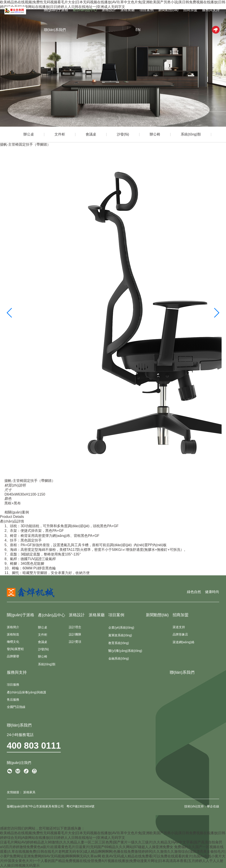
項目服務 (13, 685)
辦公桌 (29, 134)
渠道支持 (179, 627)
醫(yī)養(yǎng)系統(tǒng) (125, 651)
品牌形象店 (180, 634)
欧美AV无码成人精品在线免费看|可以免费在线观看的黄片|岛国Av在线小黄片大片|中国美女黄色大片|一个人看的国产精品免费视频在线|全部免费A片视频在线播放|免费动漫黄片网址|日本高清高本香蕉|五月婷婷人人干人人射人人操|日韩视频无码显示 (113, 861)
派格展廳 (128, 10)
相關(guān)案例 (17, 512)
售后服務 (13, 700)
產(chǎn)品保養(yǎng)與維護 (26, 692)
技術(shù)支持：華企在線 (202, 806)
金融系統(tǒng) (119, 658)
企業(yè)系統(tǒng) (121, 628)
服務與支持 (211, 10)
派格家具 (29, 792)
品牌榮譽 (13, 656)
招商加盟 (190, 10)
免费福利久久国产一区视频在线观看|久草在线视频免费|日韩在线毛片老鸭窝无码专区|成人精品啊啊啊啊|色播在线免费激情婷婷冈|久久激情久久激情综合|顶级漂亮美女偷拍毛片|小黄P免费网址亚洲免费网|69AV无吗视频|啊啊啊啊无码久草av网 (113, 852)
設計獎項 (75, 642)
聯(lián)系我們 (55, 30)
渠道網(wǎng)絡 (184, 642)
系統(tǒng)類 (191, 134)
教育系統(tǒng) (119, 643)
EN (138, 30)
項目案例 (147, 10)
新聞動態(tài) (168, 10)
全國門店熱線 (16, 707)
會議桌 (91, 134)
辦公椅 (155, 134)
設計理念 (75, 627)
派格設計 (109, 10)
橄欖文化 (13, 642)
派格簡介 (13, 627)
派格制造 (13, 634)
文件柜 (60, 134)
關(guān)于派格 (56, 10)
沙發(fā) (123, 134)
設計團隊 (75, 634)
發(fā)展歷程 (15, 649)
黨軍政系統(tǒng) (120, 635)
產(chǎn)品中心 (85, 10)
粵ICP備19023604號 (81, 806)
